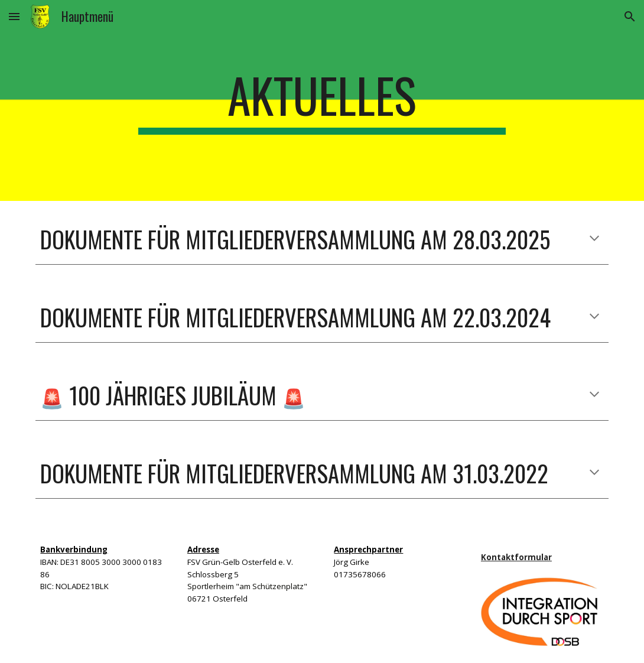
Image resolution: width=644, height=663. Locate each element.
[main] (322, 100)
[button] (14, 16)
